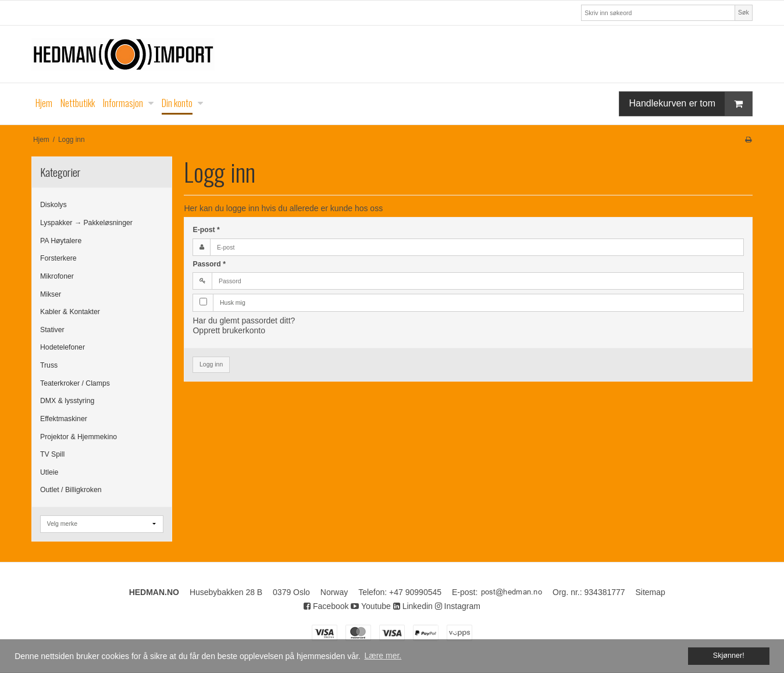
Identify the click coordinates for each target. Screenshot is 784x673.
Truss (49, 365)
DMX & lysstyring (67, 401)
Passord (209, 264)
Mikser (51, 294)
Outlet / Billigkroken (71, 490)
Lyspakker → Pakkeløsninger (86, 223)
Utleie (49, 472)
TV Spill (52, 454)
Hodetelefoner (63, 347)
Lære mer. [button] (383, 656)
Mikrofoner (57, 276)
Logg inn (211, 364)
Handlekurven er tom (690, 104)
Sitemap (651, 592)
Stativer (52, 330)
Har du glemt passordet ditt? (244, 321)
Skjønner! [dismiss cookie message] (729, 656)
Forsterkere (58, 258)
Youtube (371, 606)
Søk (744, 12)
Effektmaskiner (64, 419)
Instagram (458, 606)
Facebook (326, 606)
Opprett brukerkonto (229, 330)
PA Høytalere (61, 241)
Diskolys (54, 205)
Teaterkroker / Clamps (75, 383)
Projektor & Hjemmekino (79, 437)
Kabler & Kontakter (70, 312)
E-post (206, 230)
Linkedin (413, 606)
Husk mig (233, 302)
